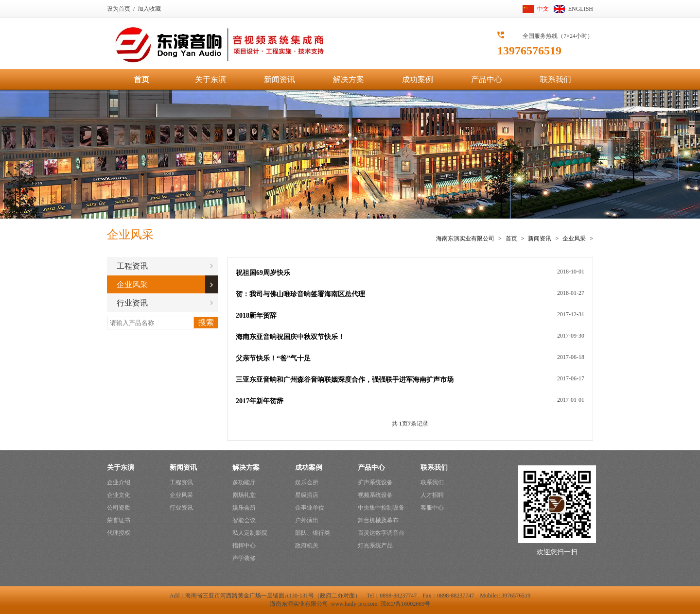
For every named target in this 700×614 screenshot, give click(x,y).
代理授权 (119, 533)
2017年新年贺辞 (260, 401)
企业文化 (119, 495)
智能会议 (244, 520)
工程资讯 (132, 266)
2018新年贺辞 (256, 316)
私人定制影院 (250, 533)
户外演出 (307, 520)
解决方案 (349, 79)
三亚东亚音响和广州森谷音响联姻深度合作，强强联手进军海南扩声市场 (345, 380)
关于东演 (210, 79)
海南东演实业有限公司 (465, 239)
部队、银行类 (313, 533)
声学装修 (244, 558)
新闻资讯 (280, 79)
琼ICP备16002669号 (406, 604)
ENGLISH (581, 9)
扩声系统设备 (375, 482)
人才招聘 (432, 495)
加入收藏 (149, 9)
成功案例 (418, 79)
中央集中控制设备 (381, 508)
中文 (543, 9)
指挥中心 (244, 546)
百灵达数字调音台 (381, 533)
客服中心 (432, 508)
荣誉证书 (119, 520)
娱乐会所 (244, 508)
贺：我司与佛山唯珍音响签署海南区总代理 (300, 294)
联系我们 (556, 79)
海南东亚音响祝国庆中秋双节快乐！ (290, 337)
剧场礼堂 (244, 495)
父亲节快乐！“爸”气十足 (273, 358)
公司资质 (119, 508)
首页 (141, 79)
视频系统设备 (375, 495)
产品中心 (487, 79)
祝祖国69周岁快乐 (263, 273)
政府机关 (307, 546)
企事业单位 (310, 508)
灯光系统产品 (375, 546)
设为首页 (119, 9)
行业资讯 (132, 303)
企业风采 (575, 239)
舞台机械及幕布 (378, 520)
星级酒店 (307, 495)
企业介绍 (119, 482)
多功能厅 (244, 482)
